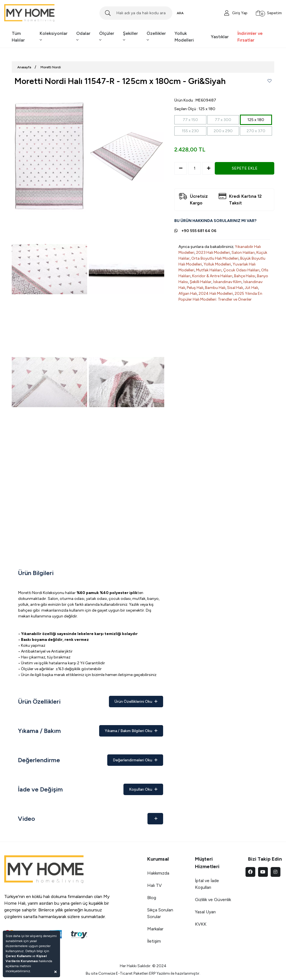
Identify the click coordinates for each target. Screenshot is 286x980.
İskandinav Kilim (227, 282)
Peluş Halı (195, 288)
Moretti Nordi (51, 67)
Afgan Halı (188, 294)
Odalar (83, 37)
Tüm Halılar (18, 37)
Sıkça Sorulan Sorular (160, 913)
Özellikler (156, 37)
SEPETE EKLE (245, 168)
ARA (180, 13)
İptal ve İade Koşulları (207, 884)
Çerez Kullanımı (18, 956)
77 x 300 (223, 120)
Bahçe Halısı (245, 276)
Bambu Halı (215, 288)
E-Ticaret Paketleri (132, 973)
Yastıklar (220, 37)
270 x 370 (256, 131)
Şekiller (130, 37)
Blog (152, 898)
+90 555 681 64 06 (199, 231)
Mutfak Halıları (209, 270)
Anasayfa (24, 67)
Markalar (155, 929)
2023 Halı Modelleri (213, 253)
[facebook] (250, 872)
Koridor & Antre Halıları (212, 276)
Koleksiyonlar (54, 37)
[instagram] (276, 872)
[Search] (136, 13)
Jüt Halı (251, 288)
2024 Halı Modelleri (216, 294)
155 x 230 (190, 131)
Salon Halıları (243, 253)
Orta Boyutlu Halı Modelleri (215, 258)
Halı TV (154, 885)
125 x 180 (256, 120)
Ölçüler (107, 37)
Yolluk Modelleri (184, 37)
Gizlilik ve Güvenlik (213, 900)
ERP (152, 973)
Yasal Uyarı (205, 912)
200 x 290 (223, 131)
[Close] (55, 971)
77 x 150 (190, 120)
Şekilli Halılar (201, 282)
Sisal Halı (235, 288)
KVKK (201, 924)
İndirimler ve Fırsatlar (250, 37)
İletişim (154, 941)
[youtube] (263, 872)
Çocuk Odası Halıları (241, 270)
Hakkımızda (158, 873)
